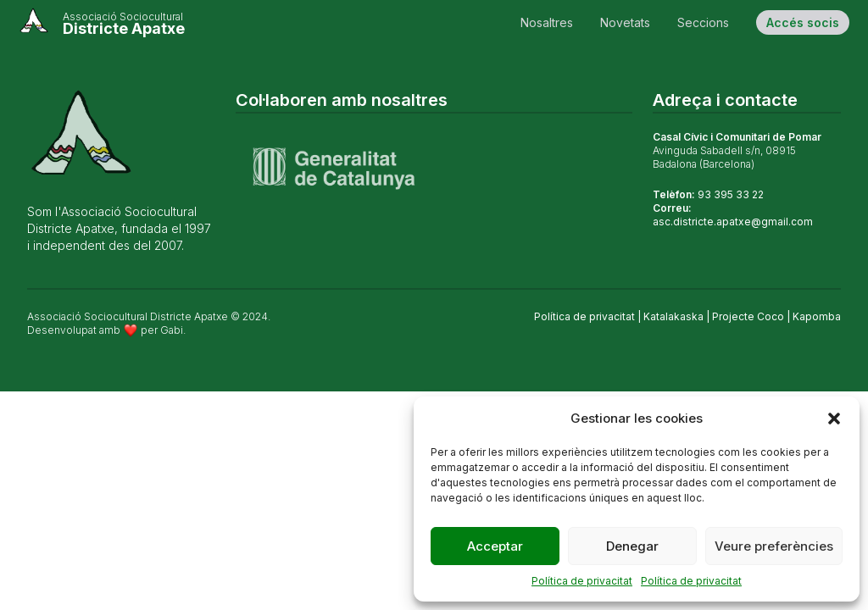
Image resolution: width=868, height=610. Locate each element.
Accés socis (803, 22)
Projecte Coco (748, 316)
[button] (834, 419)
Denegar (632, 546)
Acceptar (495, 546)
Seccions (703, 22)
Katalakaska (673, 316)
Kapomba (817, 316)
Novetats (625, 22)
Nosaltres (547, 22)
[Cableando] (102, 22)
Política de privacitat (582, 581)
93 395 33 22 (731, 194)
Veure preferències (774, 546)
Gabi (172, 330)
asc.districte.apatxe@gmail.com (733, 222)
